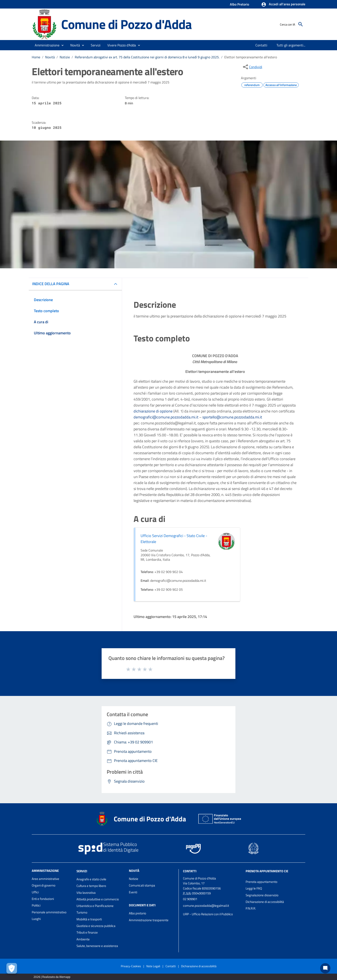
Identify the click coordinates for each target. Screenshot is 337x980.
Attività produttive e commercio (98, 899)
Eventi (133, 892)
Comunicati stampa (142, 885)
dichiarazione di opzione (153, 411)
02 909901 (190, 899)
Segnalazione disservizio (262, 895)
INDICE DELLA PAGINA (51, 284)
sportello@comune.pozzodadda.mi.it (232, 417)
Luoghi (36, 919)
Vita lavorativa (86, 893)
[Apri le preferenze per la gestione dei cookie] (12, 968)
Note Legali (153, 966)
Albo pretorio (138, 913)
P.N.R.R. (251, 908)
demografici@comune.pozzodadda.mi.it (166, 417)
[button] (283, 4)
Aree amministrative (45, 879)
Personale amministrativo (49, 912)
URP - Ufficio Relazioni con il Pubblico (208, 914)
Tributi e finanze (87, 932)
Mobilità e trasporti (89, 919)
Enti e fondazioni (43, 899)
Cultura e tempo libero (91, 886)
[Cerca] (301, 24)
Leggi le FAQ (254, 888)
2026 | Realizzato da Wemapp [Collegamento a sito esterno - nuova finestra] (52, 977)
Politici (36, 905)
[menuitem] (261, 45)
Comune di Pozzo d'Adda (126, 24)
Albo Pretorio (239, 4)
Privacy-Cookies (131, 966)
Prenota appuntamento (261, 882)
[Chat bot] (325, 968)
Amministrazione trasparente (149, 920)
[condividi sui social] (252, 67)
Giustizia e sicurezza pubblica (96, 926)
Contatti (190, 871)
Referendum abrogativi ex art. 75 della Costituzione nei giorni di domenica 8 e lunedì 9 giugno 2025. (147, 57)
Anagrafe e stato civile (91, 879)
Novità (50, 57)
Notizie (65, 57)
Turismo (82, 912)
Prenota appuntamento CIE (267, 871)
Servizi (82, 871)
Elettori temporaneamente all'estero (251, 57)
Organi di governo (44, 885)
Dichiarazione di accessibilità (265, 902)
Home (36, 57)
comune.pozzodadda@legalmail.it (206, 906)
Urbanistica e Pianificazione (95, 906)
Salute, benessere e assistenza (97, 946)
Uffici (35, 892)
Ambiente (83, 939)
